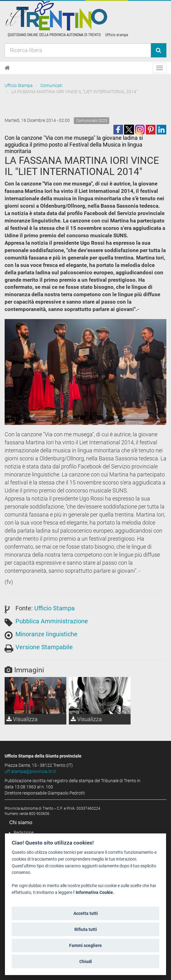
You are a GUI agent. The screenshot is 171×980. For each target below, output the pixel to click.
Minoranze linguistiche (46, 634)
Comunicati (51, 85)
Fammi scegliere (85, 945)
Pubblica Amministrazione (52, 621)
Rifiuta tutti (86, 929)
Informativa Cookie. (95, 893)
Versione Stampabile (44, 647)
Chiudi (86, 961)
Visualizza (22, 719)
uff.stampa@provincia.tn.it (30, 771)
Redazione (24, 833)
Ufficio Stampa (19, 85)
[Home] (7, 68)
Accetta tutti (86, 913)
